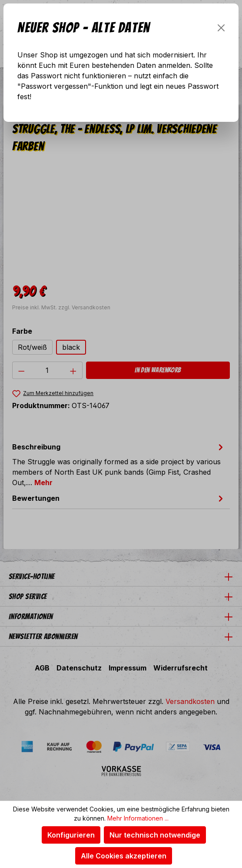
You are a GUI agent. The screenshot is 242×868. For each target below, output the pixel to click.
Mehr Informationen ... (138, 818)
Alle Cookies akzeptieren (124, 856)
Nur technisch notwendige (155, 835)
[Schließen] (221, 28)
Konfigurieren (71, 835)
